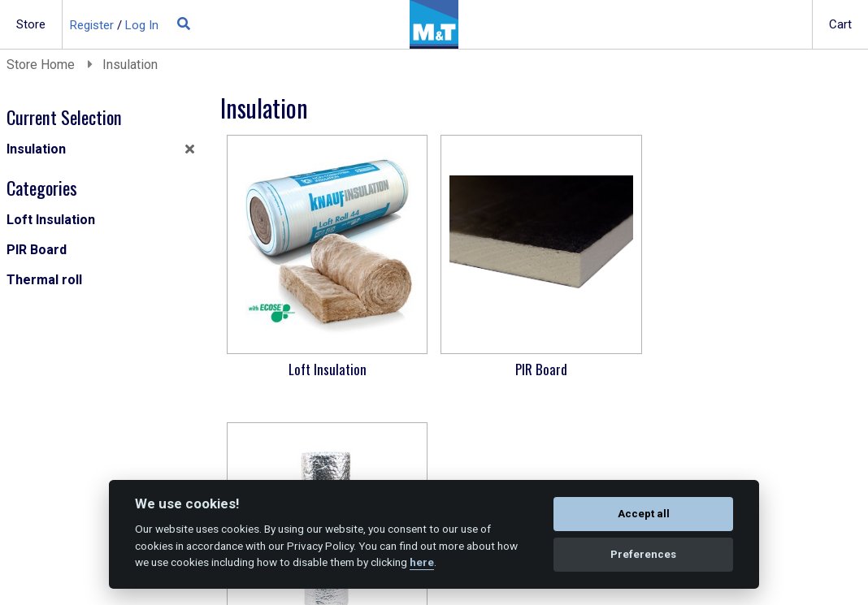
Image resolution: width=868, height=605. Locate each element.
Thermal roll (44, 280)
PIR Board (37, 250)
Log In (142, 25)
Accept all (644, 514)
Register (92, 25)
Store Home (42, 65)
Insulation (130, 65)
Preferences (643, 554)
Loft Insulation (51, 220)
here (422, 562)
